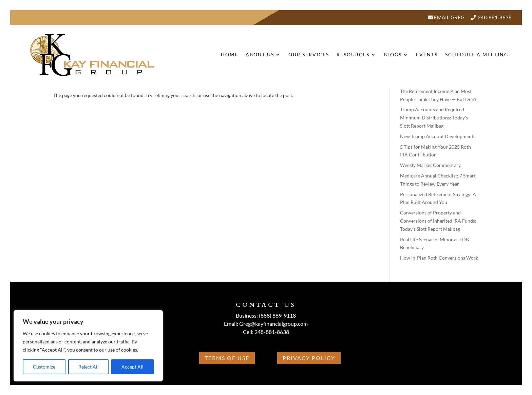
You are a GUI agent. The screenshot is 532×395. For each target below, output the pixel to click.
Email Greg (449, 17)
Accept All (132, 367)
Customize (44, 367)
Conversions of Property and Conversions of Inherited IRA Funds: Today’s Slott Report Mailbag (438, 221)
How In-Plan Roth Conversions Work (439, 258)
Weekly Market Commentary (430, 165)
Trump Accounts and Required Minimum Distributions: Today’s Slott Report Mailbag (434, 118)
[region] (88, 346)
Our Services (309, 54)
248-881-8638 (495, 17)
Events (427, 54)
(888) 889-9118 (277, 315)
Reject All (89, 367)
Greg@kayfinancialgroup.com (273, 324)
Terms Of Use (227, 358)
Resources (353, 54)
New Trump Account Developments (438, 136)
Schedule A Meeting (477, 54)
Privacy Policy (309, 358)
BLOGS (393, 54)
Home (230, 54)
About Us (260, 54)
